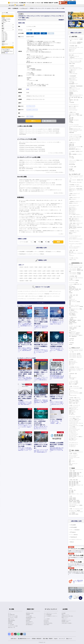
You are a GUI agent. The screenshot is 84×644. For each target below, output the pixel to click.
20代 (3, 21)
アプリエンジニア (72, 440)
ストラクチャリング (23, 294)
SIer (28, 117)
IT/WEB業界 (29, 619)
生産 (71, 496)
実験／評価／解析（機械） (74, 483)
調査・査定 (71, 119)
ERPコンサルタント (73, 208)
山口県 (59, 276)
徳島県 (21, 278)
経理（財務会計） (72, 287)
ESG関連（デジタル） (75, 367)
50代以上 (4, 23)
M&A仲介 (71, 234)
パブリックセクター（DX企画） (75, 354)
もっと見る (61, 234)
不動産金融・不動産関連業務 (76, 86)
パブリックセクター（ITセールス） (76, 357)
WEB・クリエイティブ (75, 405)
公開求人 (4, 19)
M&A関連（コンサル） (75, 231)
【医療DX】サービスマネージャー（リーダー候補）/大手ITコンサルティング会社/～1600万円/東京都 (39, 160)
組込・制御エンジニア (73, 439)
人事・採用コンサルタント (74, 220)
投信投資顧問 (73, 76)
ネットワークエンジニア (74, 434)
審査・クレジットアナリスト (74, 140)
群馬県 (62, 271)
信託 (70, 153)
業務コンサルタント (73, 199)
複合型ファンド (72, 71)
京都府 (21, 276)
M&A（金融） (72, 55)
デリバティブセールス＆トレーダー (76, 130)
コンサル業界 (29, 616)
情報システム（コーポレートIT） (75, 399)
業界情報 (10, 623)
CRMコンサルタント (73, 210)
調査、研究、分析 (74, 250)
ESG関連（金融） (74, 46)
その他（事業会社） (73, 315)
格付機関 (71, 170)
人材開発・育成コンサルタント (75, 221)
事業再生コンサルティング (76, 201)
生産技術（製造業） (73, 499)
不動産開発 (71, 94)
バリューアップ (35, 291)
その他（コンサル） (74, 258)
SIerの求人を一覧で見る (58, 193)
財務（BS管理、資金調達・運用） (75, 289)
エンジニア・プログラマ (75, 417)
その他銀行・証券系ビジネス (76, 151)
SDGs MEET (47, 625)
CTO (70, 375)
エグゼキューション (33, 294)
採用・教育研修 (72, 321)
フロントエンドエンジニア (74, 421)
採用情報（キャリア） (66, 620)
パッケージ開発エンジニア (74, 418)
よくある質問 (11, 625)
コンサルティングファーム (32, 110)
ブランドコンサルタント (74, 248)
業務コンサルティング (75, 198)
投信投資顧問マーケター (74, 84)
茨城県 (53, 271)
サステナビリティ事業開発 (74, 280)
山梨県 (21, 273)
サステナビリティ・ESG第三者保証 (76, 189)
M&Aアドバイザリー (73, 233)
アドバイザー (21, 296)
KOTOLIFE (46, 620)
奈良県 (30, 276)
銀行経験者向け (29, 625)
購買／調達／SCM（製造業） (74, 500)
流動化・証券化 (72, 64)
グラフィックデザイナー (74, 455)
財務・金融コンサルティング (76, 223)
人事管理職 (71, 319)
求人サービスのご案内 (13, 616)
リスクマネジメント (74, 105)
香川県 (26, 278)
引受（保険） (72, 118)
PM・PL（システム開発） (74, 383)
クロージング (40, 299)
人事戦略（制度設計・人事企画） (75, 320)
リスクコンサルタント (73, 238)
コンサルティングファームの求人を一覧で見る (54, 172)
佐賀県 (39, 278)
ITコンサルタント (72, 207)
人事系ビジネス (73, 317)
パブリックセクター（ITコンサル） (76, 182)
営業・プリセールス (74, 386)
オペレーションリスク (73, 110)
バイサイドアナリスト (73, 80)
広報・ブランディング (73, 464)
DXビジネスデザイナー (73, 362)
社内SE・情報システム (75, 398)
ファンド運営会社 (57, 252)
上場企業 (31, 117)
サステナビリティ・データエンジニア (76, 369)
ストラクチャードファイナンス (75, 62)
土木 (70, 101)
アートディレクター (73, 456)
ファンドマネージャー (73, 78)
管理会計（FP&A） (73, 288)
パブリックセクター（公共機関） (75, 274)
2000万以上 (4, 41)
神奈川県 (26, 267)
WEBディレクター (72, 412)
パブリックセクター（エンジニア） (76, 356)
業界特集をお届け (30, 613)
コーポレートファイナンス (24, 291)
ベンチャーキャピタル (73, 74)
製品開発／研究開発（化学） (74, 475)
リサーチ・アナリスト (73, 131)
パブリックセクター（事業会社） (75, 269)
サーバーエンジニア (73, 435)
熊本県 (49, 278)
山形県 (44, 271)
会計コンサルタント (73, 226)
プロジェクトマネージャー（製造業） (76, 505)
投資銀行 (41, 296)
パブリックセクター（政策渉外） (75, 273)
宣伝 (70, 462)
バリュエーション (57, 291)
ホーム (10, 613)
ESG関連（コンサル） (75, 185)
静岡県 (53, 273)
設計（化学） (72, 493)
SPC (45, 296)
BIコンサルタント (72, 211)
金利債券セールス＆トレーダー (75, 129)
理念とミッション (65, 615)
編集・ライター (72, 461)
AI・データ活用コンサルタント (75, 214)
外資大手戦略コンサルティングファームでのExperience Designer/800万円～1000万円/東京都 (37, 170)
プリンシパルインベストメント (75, 68)
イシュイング (72, 163)
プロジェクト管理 (74, 381)
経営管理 (72, 339)
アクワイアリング (72, 162)
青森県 (26, 271)
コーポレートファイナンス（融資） (76, 137)
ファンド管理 (72, 83)
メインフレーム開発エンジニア (75, 420)
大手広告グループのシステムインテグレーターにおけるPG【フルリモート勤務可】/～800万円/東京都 (39, 129)
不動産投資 (47, 294)
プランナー (71, 459)
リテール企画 (72, 158)
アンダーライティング (55, 294)
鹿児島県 (22, 281)
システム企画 (72, 379)
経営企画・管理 (73, 374)
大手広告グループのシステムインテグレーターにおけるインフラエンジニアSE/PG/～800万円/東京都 (39, 131)
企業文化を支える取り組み (67, 616)
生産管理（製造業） (73, 498)
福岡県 (50, 267)
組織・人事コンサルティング (76, 217)
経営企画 (71, 297)
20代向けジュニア (30, 623)
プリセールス (72, 391)
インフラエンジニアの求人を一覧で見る (55, 153)
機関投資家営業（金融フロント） (75, 149)
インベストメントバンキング (76, 53)
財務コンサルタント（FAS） (74, 225)
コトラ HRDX (47, 619)
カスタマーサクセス (73, 395)
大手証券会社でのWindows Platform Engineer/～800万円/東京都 (32, 145)
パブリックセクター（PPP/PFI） (75, 43)
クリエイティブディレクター (74, 458)
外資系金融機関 (30, 252)
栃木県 (58, 271)
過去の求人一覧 (11, 627)
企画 (70, 303)
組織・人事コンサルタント (74, 218)
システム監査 (72, 329)
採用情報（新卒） (65, 622)
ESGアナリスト (72, 50)
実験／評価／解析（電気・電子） (75, 481)
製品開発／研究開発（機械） (74, 474)
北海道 (21, 271)
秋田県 (39, 271)
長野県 (30, 273)
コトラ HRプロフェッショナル (50, 613)
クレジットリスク (72, 108)
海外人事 (71, 324)
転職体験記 (11, 622)
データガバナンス (72, 445)
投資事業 (72, 66)
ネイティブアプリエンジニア (74, 429)
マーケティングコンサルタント (75, 247)
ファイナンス (57, 296)
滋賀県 (26, 276)
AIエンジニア (72, 365)
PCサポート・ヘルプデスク (74, 402)
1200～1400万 (4, 36)
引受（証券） (72, 157)
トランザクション (22, 299)
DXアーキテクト (72, 364)
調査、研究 (71, 252)
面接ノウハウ (11, 619)
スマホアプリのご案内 (13, 626)
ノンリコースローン (32, 299)
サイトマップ (62, 639)
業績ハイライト (65, 617)
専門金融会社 (49, 252)
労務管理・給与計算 (73, 323)
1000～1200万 (4, 34)
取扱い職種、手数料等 (48, 639)
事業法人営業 (72, 145)
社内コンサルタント (73, 378)
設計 (71, 489)
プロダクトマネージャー (74, 313)
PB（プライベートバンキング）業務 (76, 147)
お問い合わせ (14, 639)
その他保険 (71, 122)
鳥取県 (40, 276)
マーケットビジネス (74, 125)
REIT (27, 296)
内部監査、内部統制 (73, 328)
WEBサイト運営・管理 (73, 403)
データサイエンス (74, 443)
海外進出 (72, 343)
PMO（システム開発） (73, 384)
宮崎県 (58, 278)
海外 (31, 281)
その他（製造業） (72, 506)
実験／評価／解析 (74, 480)
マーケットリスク (72, 109)
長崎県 (44, 278)
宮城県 (35, 271)
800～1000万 (4, 33)
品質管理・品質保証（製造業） (75, 502)
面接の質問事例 (11, 620)
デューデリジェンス (33, 296)
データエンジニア (72, 432)
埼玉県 (31, 267)
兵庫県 (62, 273)
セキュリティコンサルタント (74, 241)
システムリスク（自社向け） (74, 334)
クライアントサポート (73, 311)
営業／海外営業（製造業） (74, 514)
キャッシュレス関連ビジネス (76, 160)
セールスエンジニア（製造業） (75, 510)
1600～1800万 (4, 38)
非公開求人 (8, 19)
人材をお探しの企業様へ (68, 1)
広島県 (54, 276)
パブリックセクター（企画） (76, 267)
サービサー (71, 168)
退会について (69, 639)
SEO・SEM (71, 413)
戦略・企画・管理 (74, 295)
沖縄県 (27, 281)
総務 (70, 304)
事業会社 (42, 254)
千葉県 (36, 267)
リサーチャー (72, 256)
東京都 (28, 89)
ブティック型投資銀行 (39, 252)
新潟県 (26, 273)
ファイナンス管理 (74, 283)
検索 (58, 242)
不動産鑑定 (71, 93)
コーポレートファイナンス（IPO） (75, 61)
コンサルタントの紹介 (13, 617)
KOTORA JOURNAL (48, 623)
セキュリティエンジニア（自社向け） (76, 335)
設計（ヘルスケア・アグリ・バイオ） (76, 494)
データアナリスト (72, 447)
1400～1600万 (4, 37)
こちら (7, 53)
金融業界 (28, 615)
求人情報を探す (15, 8)
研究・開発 (72, 471)
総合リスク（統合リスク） (74, 106)
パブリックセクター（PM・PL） (75, 355)
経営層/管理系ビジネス (31, 617)
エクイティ (50, 296)
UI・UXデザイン (72, 414)
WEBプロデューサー (73, 408)
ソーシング (41, 294)
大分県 (53, 278)
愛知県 (40, 267)
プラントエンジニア (73, 504)
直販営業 (71, 121)
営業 (70, 460)
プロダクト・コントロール (74, 290)
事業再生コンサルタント (74, 203)
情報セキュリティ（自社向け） (75, 333)
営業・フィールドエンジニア (76, 509)
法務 (70, 330)
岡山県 (50, 276)
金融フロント (73, 143)
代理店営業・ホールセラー (74, 120)
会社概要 (64, 613)
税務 (70, 292)
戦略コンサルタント (73, 195)
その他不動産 (72, 102)
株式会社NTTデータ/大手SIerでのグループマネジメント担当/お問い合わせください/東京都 (37, 183)
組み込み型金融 (72, 164)
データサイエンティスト (74, 444)
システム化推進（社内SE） (74, 401)
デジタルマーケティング (74, 409)
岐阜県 (49, 273)
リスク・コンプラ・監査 (75, 326)
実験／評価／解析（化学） (74, 484)
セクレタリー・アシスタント (74, 305)
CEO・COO (71, 340)
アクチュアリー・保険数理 (74, 114)
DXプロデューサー (73, 361)
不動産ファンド (72, 72)
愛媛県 (30, 278)
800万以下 (4, 32)
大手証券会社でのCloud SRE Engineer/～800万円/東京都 (30, 147)
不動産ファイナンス (73, 88)
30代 (6, 21)
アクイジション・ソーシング (74, 89)
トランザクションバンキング (74, 139)
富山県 (35, 273)
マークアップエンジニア (74, 407)
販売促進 (71, 465)
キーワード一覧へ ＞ (41, 303)
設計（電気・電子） (73, 490)
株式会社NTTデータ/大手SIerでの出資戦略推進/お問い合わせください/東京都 (34, 188)
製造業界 (28, 620)
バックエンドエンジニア (74, 422)
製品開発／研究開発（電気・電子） (76, 473)
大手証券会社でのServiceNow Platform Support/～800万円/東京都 (32, 151)
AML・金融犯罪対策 (73, 336)
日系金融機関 (22, 252)
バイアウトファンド (44, 291)
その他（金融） (73, 167)
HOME (9, 8)
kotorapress (46, 622)
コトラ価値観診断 (48, 615)
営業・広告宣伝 (73, 453)
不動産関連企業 (22, 254)
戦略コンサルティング (75, 194)
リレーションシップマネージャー (75, 138)
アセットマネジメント (73, 90)
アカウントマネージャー (74, 392)
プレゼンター (72, 81)
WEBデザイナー (72, 411)
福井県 (44, 273)
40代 (9, 21)
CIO (70, 376)
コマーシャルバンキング (75, 135)
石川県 (39, 273)
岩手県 (30, 271)
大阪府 (45, 267)
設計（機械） (72, 492)
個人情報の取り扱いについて (24, 639)
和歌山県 (35, 276)
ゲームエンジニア (72, 438)
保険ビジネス (73, 112)
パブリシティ (64, 619)
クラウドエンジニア (73, 428)
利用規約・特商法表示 (37, 639)
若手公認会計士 (29, 622)
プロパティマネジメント (74, 91)
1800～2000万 (4, 39)
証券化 (51, 291)
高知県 (35, 278)
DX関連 (72, 360)
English (75, 1)
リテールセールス (72, 148)
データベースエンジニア (74, 431)
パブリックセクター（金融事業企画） (76, 42)
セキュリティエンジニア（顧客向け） (76, 437)
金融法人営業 (72, 144)
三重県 (58, 273)
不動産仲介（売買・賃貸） (74, 100)
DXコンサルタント (73, 213)
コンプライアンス (72, 332)
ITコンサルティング (74, 205)
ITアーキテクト (72, 212)
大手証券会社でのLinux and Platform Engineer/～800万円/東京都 (32, 149)
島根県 (45, 276)
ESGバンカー (72, 51)
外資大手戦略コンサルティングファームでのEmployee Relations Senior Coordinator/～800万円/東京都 (39, 162)
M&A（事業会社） (72, 314)
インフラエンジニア (24, 8)
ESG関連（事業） (74, 276)
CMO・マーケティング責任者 (75, 302)
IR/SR (70, 298)
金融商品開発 (72, 133)
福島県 (49, 271)
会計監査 (71, 293)
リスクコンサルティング (75, 236)
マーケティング (72, 299)
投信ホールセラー (72, 79)
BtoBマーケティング (73, 300)
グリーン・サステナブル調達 (74, 503)
